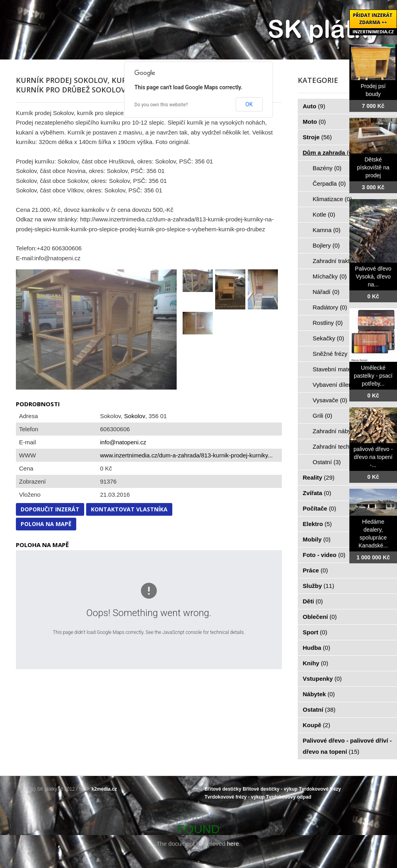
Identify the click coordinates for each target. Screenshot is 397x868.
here (233, 844)
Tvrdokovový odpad (289, 797)
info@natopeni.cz (123, 442)
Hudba (317, 648)
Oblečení (320, 617)
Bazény (327, 168)
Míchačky (330, 276)
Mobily (317, 539)
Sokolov (135, 416)
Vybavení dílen (337, 385)
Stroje (317, 137)
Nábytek (319, 694)
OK (249, 104)
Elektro (317, 524)
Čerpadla (329, 183)
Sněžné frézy (335, 354)
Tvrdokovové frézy (320, 789)
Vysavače (330, 400)
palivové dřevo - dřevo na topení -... (373, 457)
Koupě (317, 725)
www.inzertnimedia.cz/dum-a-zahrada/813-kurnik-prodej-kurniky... (186, 455)
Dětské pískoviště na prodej (373, 167)
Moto (314, 122)
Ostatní (327, 462)
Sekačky (329, 338)
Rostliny (328, 323)
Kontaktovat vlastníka (129, 509)
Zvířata (317, 493)
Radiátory (330, 307)
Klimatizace (332, 199)
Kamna (327, 230)
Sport (315, 632)
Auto (314, 106)
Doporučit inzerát (50, 509)
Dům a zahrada (329, 153)
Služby (319, 586)
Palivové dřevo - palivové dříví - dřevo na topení (347, 746)
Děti (313, 601)
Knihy (316, 663)
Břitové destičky (223, 789)
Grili (323, 416)
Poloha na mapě (46, 524)
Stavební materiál (340, 369)
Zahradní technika (341, 446)
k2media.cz (104, 789)
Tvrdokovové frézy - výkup (234, 797)
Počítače (320, 508)
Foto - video (324, 555)
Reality (319, 477)
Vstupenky (322, 679)
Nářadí (326, 292)
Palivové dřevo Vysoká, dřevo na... (373, 277)
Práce (315, 570)
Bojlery (326, 245)
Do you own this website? (161, 105)
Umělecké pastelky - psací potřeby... (373, 376)
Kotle (324, 214)
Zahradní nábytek (340, 431)
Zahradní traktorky (341, 261)
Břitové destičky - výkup (270, 789)
